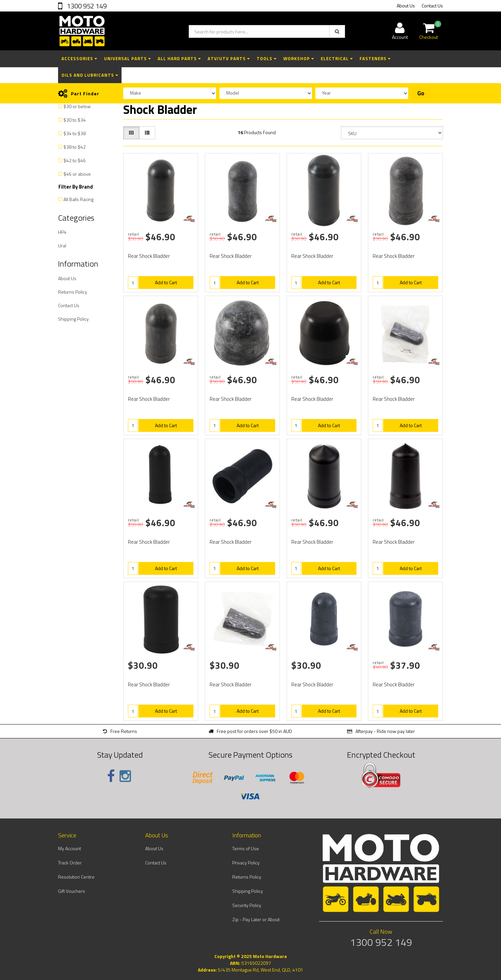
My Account (70, 848)
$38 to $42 (75, 147)
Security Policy (247, 905)
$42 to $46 (75, 160)
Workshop (299, 58)
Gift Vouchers (72, 891)
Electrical (337, 58)
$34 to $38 (75, 133)
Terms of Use (246, 848)
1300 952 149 (86, 6)
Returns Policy (73, 292)
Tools (267, 58)
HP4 (62, 232)
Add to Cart (166, 282)
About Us (406, 6)
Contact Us (432, 6)
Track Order (70, 863)
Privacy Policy (246, 863)
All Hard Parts (179, 58)
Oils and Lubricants (90, 75)
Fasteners (375, 58)
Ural (62, 246)
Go (421, 93)
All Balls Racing (78, 199)
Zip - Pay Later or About (256, 919)
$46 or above (77, 174)
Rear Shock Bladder (149, 256)
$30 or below (77, 106)
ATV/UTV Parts (229, 58)
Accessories (79, 58)
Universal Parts (127, 58)
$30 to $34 (75, 120)
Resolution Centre (76, 877)
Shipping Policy (73, 319)
